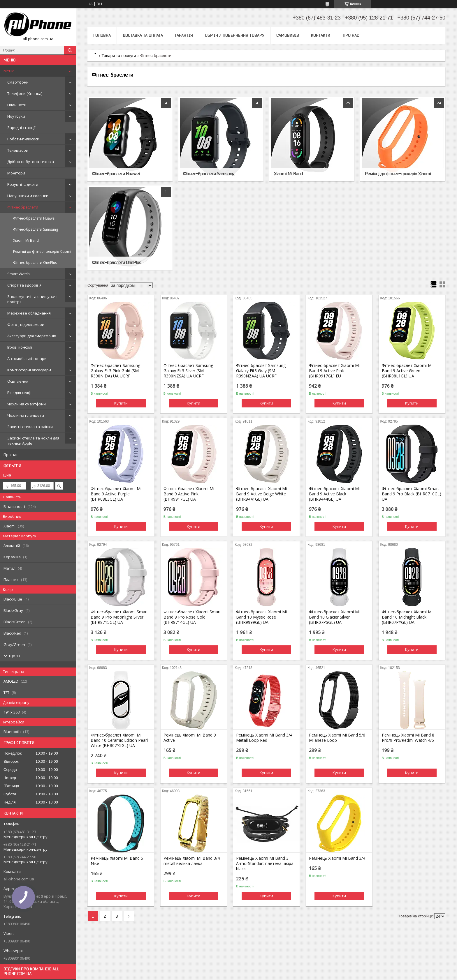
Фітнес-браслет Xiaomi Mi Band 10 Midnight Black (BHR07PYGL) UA (407, 617)
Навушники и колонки (28, 196)
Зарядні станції (21, 128)
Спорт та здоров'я (24, 285)
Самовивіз (288, 35)
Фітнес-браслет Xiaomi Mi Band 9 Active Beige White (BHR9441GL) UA (261, 494)
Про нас (11, 455)
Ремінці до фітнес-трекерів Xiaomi (42, 251)
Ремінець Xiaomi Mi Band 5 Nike (117, 861)
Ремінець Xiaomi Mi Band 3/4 (337, 858)
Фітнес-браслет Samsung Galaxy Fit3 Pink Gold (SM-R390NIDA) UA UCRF (115, 371)
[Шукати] (70, 50)
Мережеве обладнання (29, 313)
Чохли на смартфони (27, 404)
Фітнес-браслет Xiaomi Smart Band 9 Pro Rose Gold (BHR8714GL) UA (192, 617)
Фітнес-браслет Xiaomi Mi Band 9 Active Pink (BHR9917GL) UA (189, 494)
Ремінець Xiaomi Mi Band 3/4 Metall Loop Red (264, 738)
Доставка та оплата (143, 35)
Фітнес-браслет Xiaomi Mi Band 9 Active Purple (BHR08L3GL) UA (116, 494)
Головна (102, 35)
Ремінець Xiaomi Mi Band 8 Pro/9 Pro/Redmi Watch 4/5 (408, 738)
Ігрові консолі (20, 347)
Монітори (16, 173)
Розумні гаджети (23, 184)
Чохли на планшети (26, 415)
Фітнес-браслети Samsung (36, 229)
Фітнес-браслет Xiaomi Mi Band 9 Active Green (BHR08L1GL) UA (407, 371)
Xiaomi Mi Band (26, 240)
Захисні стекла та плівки (30, 427)
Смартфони (18, 82)
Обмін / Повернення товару (235, 35)
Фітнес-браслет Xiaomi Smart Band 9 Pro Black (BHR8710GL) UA (412, 494)
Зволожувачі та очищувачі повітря (32, 299)
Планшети (17, 105)
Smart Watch (19, 274)
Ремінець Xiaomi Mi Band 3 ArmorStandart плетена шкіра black (265, 864)
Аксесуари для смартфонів (32, 336)
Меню (9, 71)
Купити (121, 403)
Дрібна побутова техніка (31, 162)
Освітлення (18, 381)
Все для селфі (19, 393)
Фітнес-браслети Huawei (34, 218)
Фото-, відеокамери (26, 324)
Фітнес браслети (23, 207)
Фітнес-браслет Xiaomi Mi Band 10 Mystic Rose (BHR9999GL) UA (261, 617)
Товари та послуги (119, 56)
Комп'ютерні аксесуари (29, 370)
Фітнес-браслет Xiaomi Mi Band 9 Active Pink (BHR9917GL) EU (334, 371)
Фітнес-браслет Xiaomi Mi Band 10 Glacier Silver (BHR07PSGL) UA (334, 617)
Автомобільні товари (27, 359)
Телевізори (18, 150)
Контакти (321, 35)
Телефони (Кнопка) (25, 93)
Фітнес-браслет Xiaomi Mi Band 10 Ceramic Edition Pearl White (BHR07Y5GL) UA (119, 740)
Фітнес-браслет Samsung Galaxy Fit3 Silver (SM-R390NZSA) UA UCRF (188, 371)
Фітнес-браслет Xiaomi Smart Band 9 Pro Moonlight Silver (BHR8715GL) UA (119, 617)
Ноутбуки (16, 116)
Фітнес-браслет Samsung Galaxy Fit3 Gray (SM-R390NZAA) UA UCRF (261, 371)
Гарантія (184, 35)
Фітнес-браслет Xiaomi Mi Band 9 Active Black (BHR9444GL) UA (334, 494)
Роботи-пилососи (23, 139)
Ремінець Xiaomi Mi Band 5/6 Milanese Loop (337, 738)
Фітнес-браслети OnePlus (35, 263)
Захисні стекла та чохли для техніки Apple (33, 441)
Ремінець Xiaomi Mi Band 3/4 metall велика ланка (192, 861)
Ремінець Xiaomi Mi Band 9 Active (190, 738)
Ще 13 (15, 656)
